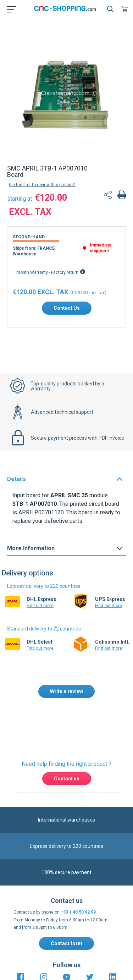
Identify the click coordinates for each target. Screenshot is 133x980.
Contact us (67, 832)
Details (16, 490)
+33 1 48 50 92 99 (78, 966)
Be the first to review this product (42, 196)
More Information (31, 560)
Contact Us (67, 319)
